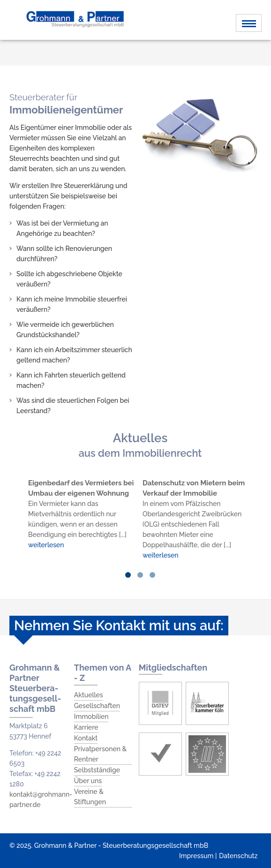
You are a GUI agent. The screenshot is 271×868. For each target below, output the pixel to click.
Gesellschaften (97, 706)
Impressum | (198, 856)
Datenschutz (238, 856)
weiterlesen (46, 545)
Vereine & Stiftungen (90, 797)
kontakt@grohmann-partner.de (41, 800)
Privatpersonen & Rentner (100, 754)
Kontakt (86, 738)
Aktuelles (89, 695)
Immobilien (91, 717)
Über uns (88, 781)
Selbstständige (97, 770)
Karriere (86, 727)
